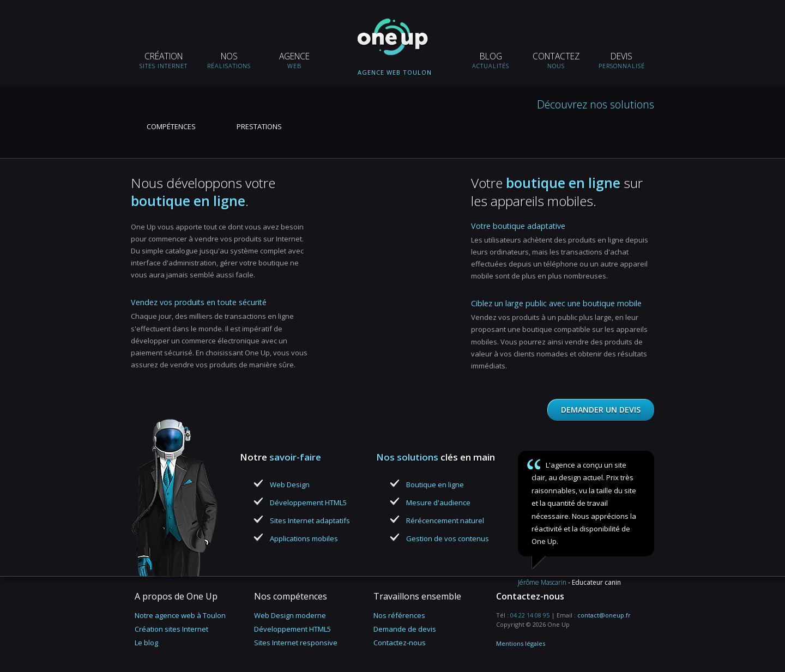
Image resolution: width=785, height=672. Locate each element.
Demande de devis (405, 629)
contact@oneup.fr (604, 615)
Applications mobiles (304, 538)
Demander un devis (601, 410)
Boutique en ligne (435, 485)
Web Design (290, 485)
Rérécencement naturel (445, 520)
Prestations (259, 126)
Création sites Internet (171, 629)
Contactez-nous (400, 643)
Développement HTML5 (308, 503)
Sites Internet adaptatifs (310, 520)
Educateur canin (596, 582)
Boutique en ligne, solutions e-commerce (395, 158)
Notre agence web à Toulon (180, 615)
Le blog (146, 643)
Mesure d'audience (438, 503)
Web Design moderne (290, 615)
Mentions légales (521, 643)
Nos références (399, 615)
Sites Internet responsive (296, 643)
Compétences (171, 126)
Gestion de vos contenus (448, 538)
